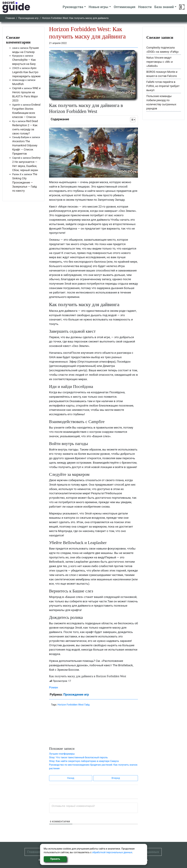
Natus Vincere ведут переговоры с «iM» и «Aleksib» (159, 62)
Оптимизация (125, 7)
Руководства (73, 7)
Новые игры (98, 7)
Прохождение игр (28, 18)
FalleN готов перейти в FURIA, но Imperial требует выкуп (163, 86)
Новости (145, 7)
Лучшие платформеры (62, 754)
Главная (10, 18)
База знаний (164, 7)
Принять (55, 859)
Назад (71, 778)
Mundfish (18, 84)
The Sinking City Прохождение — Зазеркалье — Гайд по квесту (25, 182)
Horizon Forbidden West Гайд (74, 705)
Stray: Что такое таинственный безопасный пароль (78, 757)
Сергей (17, 88)
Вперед (116, 778)
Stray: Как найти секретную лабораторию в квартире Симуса (84, 761)
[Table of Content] (133, 120)
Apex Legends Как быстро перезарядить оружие (26, 72)
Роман (54, 687)
